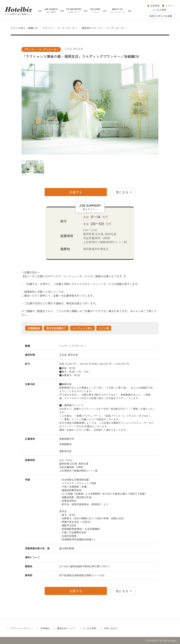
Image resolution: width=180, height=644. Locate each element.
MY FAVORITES (74, 11)
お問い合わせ (111, 628)
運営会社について (66, 628)
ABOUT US (117, 11)
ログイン (168, 6)
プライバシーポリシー (22, 628)
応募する (76, 192)
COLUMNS (95, 11)
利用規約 (45, 628)
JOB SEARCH (51, 11)
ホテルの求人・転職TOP (24, 28)
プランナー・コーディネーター (60, 28)
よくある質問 (159, 10)
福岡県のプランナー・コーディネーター (104, 28)
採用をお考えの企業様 (161, 16)
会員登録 (153, 6)
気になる (124, 192)
